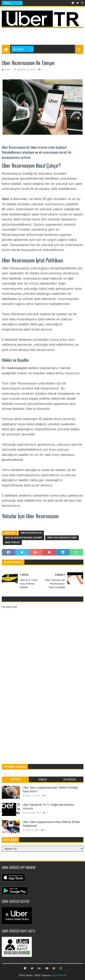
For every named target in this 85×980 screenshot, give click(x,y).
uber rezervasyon (31, 533)
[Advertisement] (43, 34)
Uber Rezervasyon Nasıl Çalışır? (24, 538)
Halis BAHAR (59, 975)
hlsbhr (29, 975)
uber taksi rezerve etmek (62, 538)
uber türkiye (12, 542)
